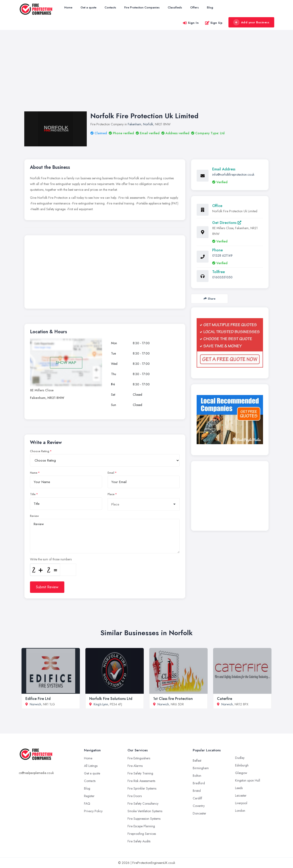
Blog (210, 7)
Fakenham (134, 124)
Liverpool (241, 803)
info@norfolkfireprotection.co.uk (233, 175)
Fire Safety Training (140, 773)
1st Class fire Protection (173, 699)
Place (111, 494)
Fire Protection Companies (142, 7)
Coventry (199, 806)
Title (33, 494)
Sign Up (214, 23)
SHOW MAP (66, 363)
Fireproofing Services (142, 834)
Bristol (197, 791)
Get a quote (88, 7)
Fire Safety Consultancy (143, 804)
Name (34, 473)
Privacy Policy (93, 811)
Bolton (197, 776)
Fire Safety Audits (139, 841)
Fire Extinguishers (139, 758)
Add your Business (251, 22)
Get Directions (227, 223)
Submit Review (47, 587)
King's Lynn (101, 704)
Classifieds (175, 7)
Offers (194, 7)
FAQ (87, 804)
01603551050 (222, 277)
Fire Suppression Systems (144, 819)
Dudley (240, 758)
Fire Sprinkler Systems (142, 788)
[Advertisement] (146, 75)
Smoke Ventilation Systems (145, 811)
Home (68, 7)
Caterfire (225, 699)
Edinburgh (242, 765)
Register (89, 796)
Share (210, 299)
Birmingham (201, 768)
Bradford (199, 783)
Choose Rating (40, 451)
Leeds (239, 788)
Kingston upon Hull (248, 780)
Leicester (241, 795)
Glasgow (241, 773)
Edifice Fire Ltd (38, 699)
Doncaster (199, 813)
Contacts (110, 7)
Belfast (197, 761)
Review (34, 516)
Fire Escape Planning (141, 826)
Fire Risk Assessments (141, 781)
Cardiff (197, 798)
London (240, 811)
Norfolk (148, 124)
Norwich (35, 704)
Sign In (191, 23)
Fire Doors (135, 796)
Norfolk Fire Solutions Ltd (111, 699)
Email (111, 473)
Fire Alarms (135, 766)
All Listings (91, 766)
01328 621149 (222, 255)
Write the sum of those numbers (51, 559)
